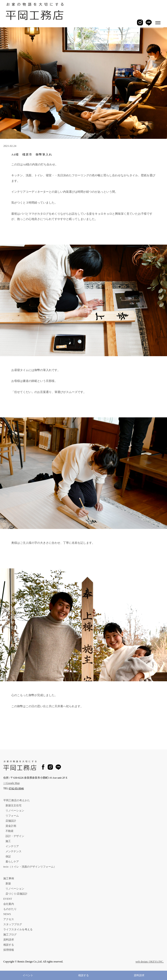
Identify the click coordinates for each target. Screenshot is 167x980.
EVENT (8, 899)
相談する (83, 975)
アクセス (9, 919)
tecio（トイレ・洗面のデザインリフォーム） (30, 867)
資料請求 (139, 975)
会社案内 (9, 904)
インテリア (12, 846)
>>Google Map (12, 783)
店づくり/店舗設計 (17, 894)
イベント (28, 975)
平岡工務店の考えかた (17, 800)
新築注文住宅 (14, 805)
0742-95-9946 (16, 788)
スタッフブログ (13, 924)
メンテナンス (14, 851)
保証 (8, 856)
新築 (8, 884)
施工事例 (9, 878)
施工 (8, 841)
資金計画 (11, 826)
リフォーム (12, 816)
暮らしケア (12, 862)
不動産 (10, 831)
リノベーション (15, 811)
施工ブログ (10, 935)
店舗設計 (11, 821)
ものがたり (10, 909)
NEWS (7, 914)
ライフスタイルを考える (18, 929)
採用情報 (9, 950)
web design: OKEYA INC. (150, 962)
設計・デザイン (15, 836)
